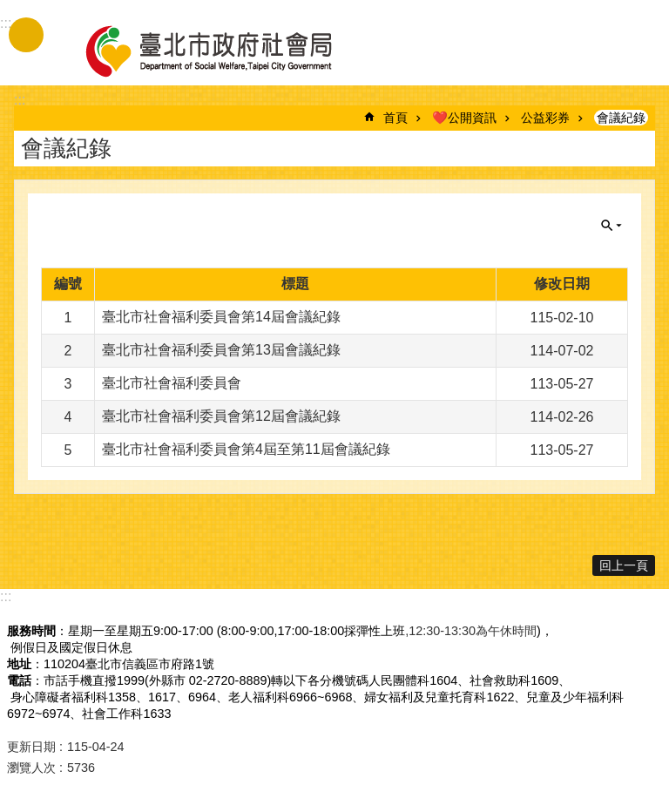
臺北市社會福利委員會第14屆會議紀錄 (221, 317)
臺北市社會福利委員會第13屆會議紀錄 (221, 350)
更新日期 (31, 747)
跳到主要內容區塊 (9, 9)
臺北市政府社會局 (229, 51)
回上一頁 (624, 565)
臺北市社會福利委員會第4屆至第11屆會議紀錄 (246, 449)
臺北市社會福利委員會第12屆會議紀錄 (221, 416)
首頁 (395, 118)
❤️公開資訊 (464, 118)
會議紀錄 (621, 118)
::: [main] (20, 100)
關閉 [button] (612, 226)
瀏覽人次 (31, 768)
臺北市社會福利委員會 (172, 383)
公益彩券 (545, 118)
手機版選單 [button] (26, 35)
